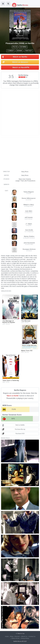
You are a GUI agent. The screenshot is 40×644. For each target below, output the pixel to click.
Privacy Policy (25, 638)
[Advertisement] (20, 154)
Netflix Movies (18, 641)
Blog (12, 637)
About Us (24, 637)
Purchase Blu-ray (20, 429)
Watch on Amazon (20, 62)
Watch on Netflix (20, 57)
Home (7, 637)
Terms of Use (15, 638)
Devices (17, 637)
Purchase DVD (20, 434)
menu (3, 4)
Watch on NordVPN (21, 68)
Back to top (21, 634)
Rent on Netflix (20, 425)
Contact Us (32, 637)
